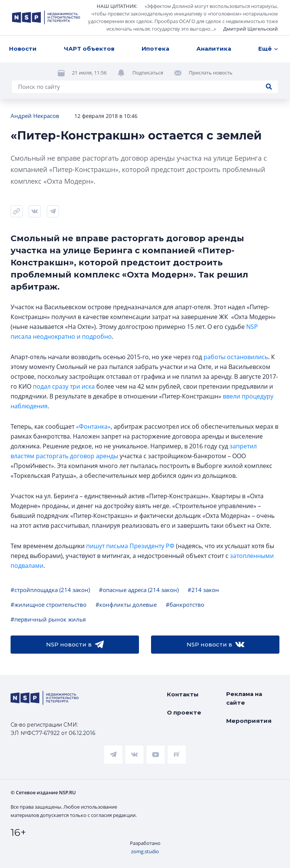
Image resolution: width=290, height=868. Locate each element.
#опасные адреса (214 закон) (139, 590)
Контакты (183, 694)
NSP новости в (75, 645)
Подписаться (148, 73)
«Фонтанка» (93, 426)
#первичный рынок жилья (48, 619)
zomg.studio (145, 851)
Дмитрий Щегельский (251, 29)
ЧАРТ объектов (89, 49)
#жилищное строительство (49, 604)
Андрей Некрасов (35, 116)
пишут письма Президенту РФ (130, 546)
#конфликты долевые (126, 604)
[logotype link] (46, 17)
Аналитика (214, 49)
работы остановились (236, 357)
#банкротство (185, 604)
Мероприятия (249, 721)
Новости (23, 49)
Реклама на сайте (244, 698)
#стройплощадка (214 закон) (50, 590)
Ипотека (155, 49)
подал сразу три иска (64, 386)
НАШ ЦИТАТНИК (116, 6)
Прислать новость (211, 73)
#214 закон (203, 590)
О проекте (184, 712)
